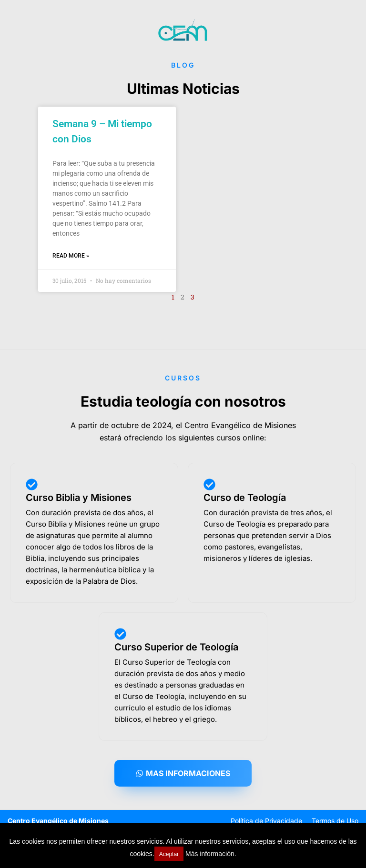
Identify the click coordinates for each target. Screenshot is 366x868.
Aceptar (169, 854)
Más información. (211, 854)
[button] (183, 773)
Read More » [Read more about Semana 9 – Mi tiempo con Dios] (71, 256)
